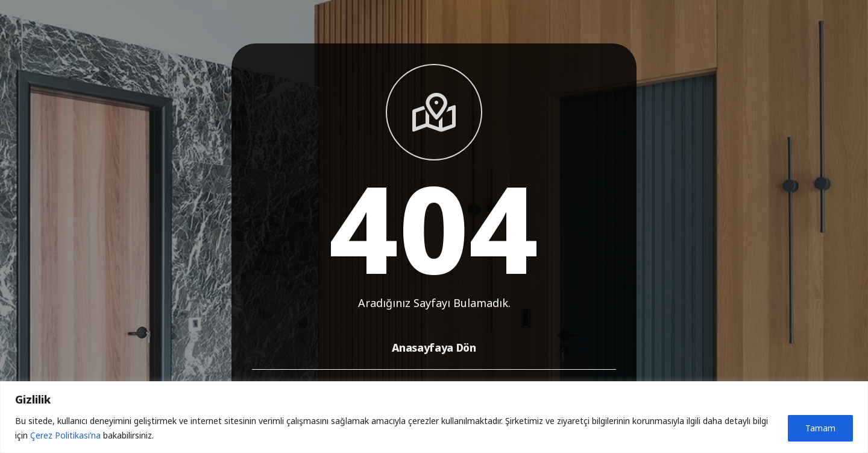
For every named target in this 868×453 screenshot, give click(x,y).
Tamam (820, 428)
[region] (434, 417)
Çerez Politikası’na (65, 435)
